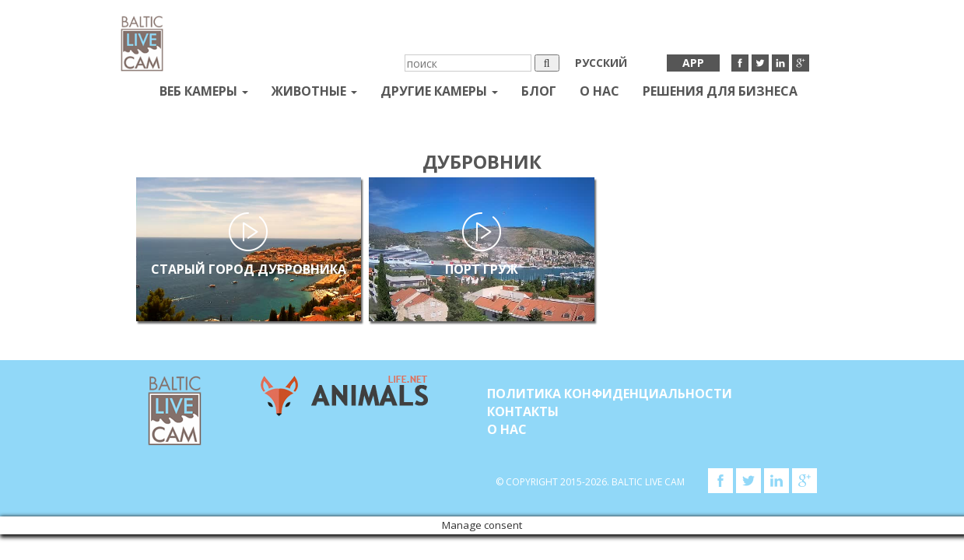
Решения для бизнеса (720, 91)
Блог (539, 91)
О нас (599, 91)
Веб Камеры (204, 91)
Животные (314, 91)
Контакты (523, 411)
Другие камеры (439, 91)
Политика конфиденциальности (610, 394)
